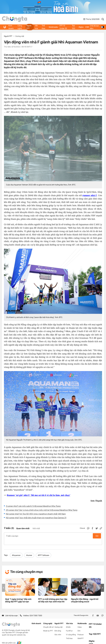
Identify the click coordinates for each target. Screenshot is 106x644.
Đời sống (58, 625)
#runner (29, 550)
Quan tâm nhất (23, 528)
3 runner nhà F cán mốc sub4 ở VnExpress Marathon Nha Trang (33, 506)
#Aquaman (16, 550)
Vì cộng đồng (71, 629)
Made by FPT (48, 625)
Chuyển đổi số (48, 621)
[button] (102, 582)
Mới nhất (36, 528)
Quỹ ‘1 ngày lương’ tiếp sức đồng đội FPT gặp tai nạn (18, 595)
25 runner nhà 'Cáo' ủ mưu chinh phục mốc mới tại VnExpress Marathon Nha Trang (42, 510)
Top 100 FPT (95, 628)
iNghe (81, 27)
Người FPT (29, 27)
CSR (87, 27)
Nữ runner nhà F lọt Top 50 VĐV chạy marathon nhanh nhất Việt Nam (36, 514)
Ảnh (79, 625)
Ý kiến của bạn (53, 536)
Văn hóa (36, 27)
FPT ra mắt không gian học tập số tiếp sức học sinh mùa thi (53, 595)
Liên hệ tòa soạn (10, 610)
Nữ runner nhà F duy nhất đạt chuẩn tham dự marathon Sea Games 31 (36, 518)
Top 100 (73, 27)
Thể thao (43, 27)
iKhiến (68, 621)
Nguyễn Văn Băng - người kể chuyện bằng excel (85, 595)
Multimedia (53, 27)
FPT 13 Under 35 (65, 27)
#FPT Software (43, 550)
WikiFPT (81, 633)
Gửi (97, 536)
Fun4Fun (69, 625)
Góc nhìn (58, 629)
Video (80, 621)
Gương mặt (20, 36)
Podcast (81, 629)
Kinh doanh (11, 27)
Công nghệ (20, 27)
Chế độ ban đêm (97, 27)
